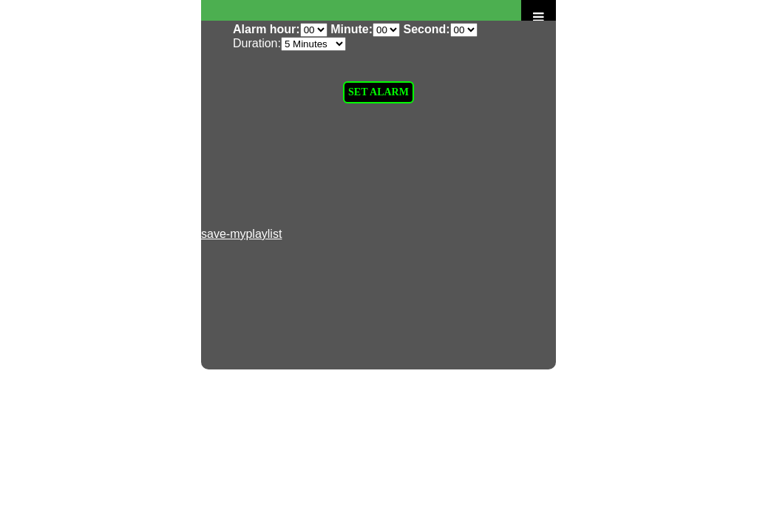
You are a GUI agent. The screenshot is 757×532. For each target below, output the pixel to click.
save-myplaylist (241, 234)
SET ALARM (378, 92)
